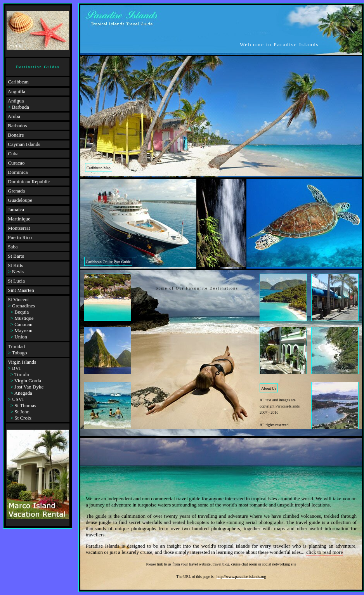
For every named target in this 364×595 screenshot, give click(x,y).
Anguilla (17, 91)
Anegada (23, 393)
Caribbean (18, 82)
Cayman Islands (24, 144)
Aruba (14, 116)
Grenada (16, 191)
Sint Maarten (21, 290)
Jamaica (16, 209)
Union (21, 337)
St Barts (16, 256)
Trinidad (16, 346)
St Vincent (18, 299)
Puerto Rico (20, 237)
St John (22, 412)
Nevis (18, 271)
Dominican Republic (29, 181)
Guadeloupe (20, 200)
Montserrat (19, 228)
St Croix (23, 418)
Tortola (22, 374)
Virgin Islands (22, 362)
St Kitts (15, 265)
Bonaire (16, 135)
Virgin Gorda (28, 381)
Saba (13, 247)
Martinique (19, 219)
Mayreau (23, 330)
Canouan (23, 324)
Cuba (13, 154)
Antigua (16, 101)
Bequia (22, 312)
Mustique (24, 318)
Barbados (17, 126)
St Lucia (16, 281)
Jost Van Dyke (29, 387)
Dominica (18, 172)
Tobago (20, 353)
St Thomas (25, 405)
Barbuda (21, 107)
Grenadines (23, 306)
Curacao (16, 163)
